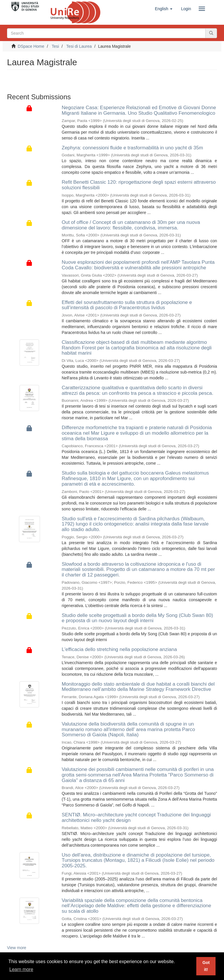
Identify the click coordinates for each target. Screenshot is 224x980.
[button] (164, 9)
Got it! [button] (206, 966)
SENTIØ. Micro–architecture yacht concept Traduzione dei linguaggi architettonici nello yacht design (136, 818)
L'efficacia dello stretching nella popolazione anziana (119, 649)
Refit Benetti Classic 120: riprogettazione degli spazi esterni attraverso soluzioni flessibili (139, 185)
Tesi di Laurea (79, 46)
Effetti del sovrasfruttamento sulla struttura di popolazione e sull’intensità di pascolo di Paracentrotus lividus (127, 305)
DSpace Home (31, 46)
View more (17, 948)
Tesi (55, 46)
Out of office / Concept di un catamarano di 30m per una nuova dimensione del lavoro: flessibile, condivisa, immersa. (131, 225)
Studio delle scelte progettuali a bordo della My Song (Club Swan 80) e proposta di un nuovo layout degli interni (138, 618)
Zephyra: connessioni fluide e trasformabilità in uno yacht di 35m (133, 148)
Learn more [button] (21, 969)
